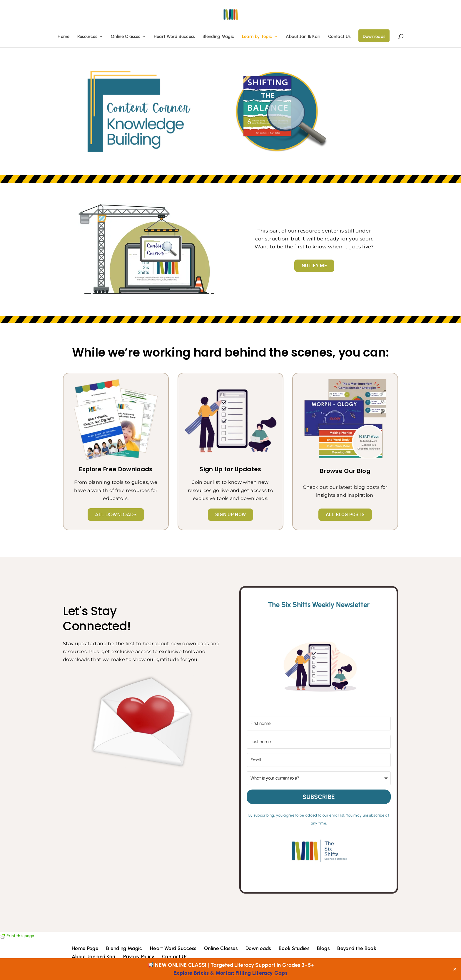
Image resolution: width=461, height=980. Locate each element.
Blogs (323, 948)
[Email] (319, 760)
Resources (87, 37)
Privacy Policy (139, 956)
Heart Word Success (174, 37)
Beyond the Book (357, 948)
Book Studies (294, 948)
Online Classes (125, 37)
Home (64, 37)
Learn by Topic (257, 37)
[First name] (319, 724)
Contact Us (339, 37)
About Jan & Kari (303, 37)
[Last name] (319, 742)
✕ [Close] (455, 969)
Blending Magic (218, 37)
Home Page (85, 948)
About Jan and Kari (94, 956)
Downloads (374, 36)
